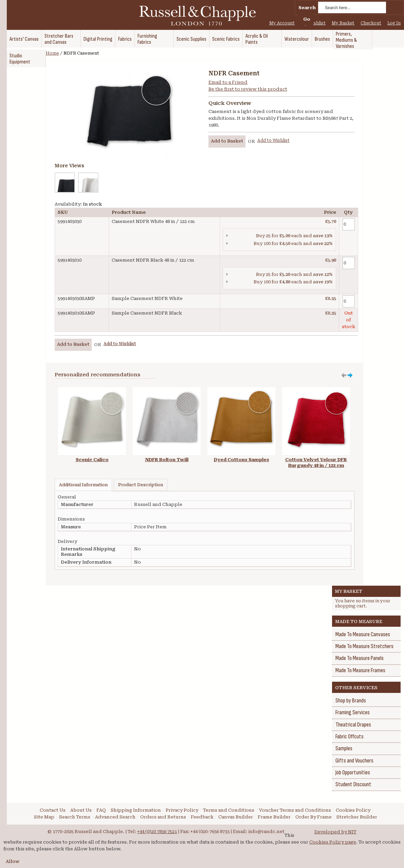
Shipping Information (136, 810)
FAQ (101, 810)
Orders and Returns (163, 817)
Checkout (371, 23)
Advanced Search (115, 817)
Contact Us (53, 810)
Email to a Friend (228, 82)
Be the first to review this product (248, 89)
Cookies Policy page (333, 842)
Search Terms (75, 817)
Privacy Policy (182, 810)
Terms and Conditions (229, 810)
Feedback (202, 817)
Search (307, 8)
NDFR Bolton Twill (167, 460)
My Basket (343, 23)
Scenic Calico (92, 460)
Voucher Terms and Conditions (295, 810)
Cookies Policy (353, 810)
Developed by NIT (335, 832)
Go (307, 19)
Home (52, 53)
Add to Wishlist (273, 140)
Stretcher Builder (357, 817)
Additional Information (83, 485)
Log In (394, 23)
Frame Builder (274, 817)
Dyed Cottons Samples (242, 460)
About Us (81, 810)
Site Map (44, 817)
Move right (344, 375)
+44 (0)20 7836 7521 (157, 832)
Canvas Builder (236, 817)
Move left (350, 375)
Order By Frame (314, 817)
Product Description (141, 485)
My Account (282, 23)
